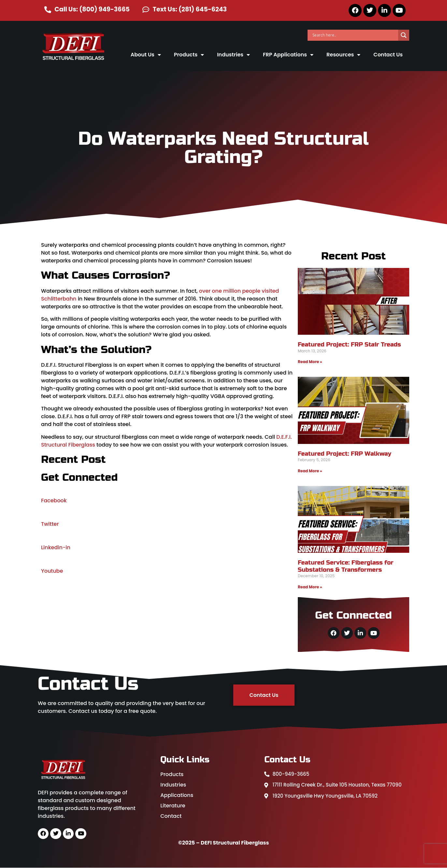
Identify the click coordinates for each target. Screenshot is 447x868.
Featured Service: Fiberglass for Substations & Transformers (346, 566)
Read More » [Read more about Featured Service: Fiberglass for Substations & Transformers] (310, 587)
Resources (343, 55)
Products (189, 55)
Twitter (50, 524)
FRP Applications (288, 55)
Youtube (52, 571)
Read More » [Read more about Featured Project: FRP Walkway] (310, 471)
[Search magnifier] (404, 35)
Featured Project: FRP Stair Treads (349, 345)
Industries (233, 55)
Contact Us (388, 55)
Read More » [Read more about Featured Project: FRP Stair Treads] (310, 362)
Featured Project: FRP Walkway (345, 454)
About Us (146, 55)
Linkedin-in (56, 547)
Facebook (54, 500)
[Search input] (354, 35)
